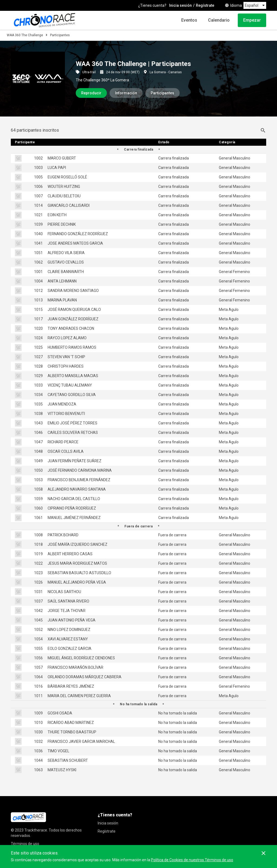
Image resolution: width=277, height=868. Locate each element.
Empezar (252, 20)
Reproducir (91, 93)
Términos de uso (25, 844)
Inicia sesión (180, 5)
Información (126, 93)
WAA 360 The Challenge (25, 35)
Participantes (162, 93)
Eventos (189, 20)
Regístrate (205, 5)
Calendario (219, 20)
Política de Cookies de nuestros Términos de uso (192, 860)
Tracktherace (36, 830)
